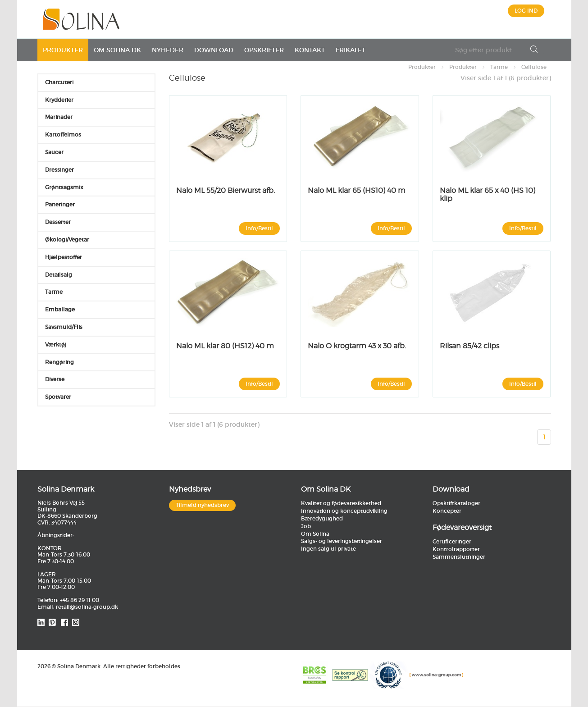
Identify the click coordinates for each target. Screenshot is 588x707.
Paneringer (60, 204)
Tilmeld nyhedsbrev (202, 505)
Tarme (499, 67)
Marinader (59, 117)
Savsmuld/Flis (64, 327)
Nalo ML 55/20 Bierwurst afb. (226, 190)
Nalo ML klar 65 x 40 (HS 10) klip (488, 194)
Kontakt (310, 50)
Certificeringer (452, 541)
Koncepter (447, 511)
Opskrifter (264, 50)
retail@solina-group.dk (87, 607)
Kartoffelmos (63, 135)
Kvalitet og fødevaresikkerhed (341, 504)
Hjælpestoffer (64, 257)
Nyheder (168, 50)
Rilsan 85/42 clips (469, 346)
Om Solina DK (117, 50)
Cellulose (534, 67)
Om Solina (315, 534)
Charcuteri (59, 82)
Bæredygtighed (322, 518)
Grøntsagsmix (64, 187)
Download (214, 50)
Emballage (60, 309)
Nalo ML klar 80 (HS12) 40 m (225, 346)
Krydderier (59, 100)
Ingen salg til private (328, 549)
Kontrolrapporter (456, 549)
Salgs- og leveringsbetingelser (342, 541)
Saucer (54, 152)
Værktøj (56, 344)
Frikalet (351, 50)
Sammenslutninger (459, 557)
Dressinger (59, 170)
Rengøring (59, 362)
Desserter (58, 222)
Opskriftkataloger (456, 504)
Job (306, 526)
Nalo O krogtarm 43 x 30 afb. (357, 346)
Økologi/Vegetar (67, 239)
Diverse (55, 379)
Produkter (63, 50)
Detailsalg (59, 275)
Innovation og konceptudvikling (344, 511)
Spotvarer (58, 397)
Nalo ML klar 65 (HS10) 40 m (357, 190)
